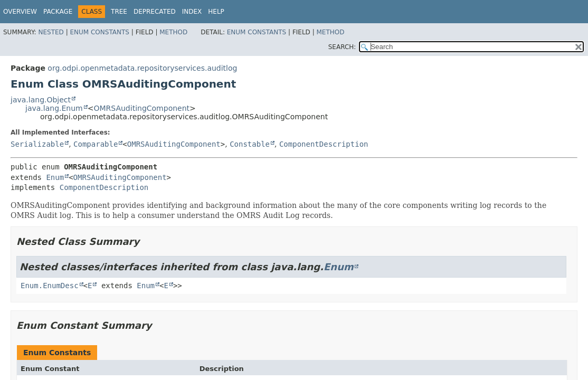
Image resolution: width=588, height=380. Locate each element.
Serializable (37, 144)
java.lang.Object (41, 100)
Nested (51, 32)
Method (173, 32)
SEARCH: (342, 47)
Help (216, 12)
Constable (250, 144)
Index (192, 12)
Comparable (96, 144)
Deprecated (155, 12)
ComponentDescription (324, 144)
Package (58, 12)
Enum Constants (99, 32)
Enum (55, 177)
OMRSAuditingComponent (141, 108)
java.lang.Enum (54, 108)
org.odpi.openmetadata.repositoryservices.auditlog (142, 68)
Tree (119, 12)
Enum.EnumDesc (50, 286)
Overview (20, 12)
